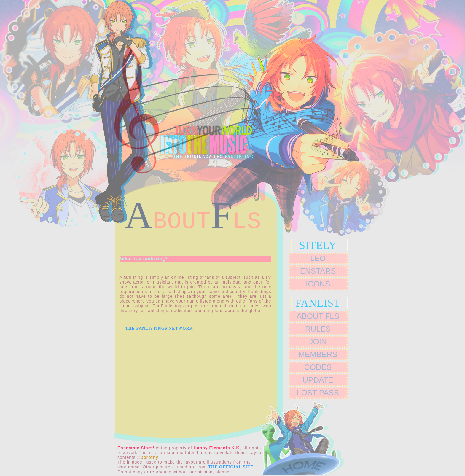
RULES (318, 329)
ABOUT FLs (318, 316)
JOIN (318, 342)
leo (318, 258)
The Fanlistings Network (159, 328)
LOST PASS (318, 393)
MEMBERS (318, 354)
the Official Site (231, 467)
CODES (318, 367)
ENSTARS (318, 271)
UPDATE (318, 380)
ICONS (318, 284)
